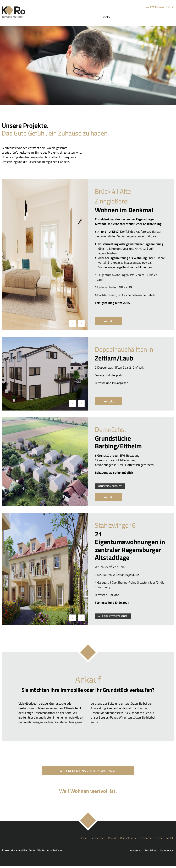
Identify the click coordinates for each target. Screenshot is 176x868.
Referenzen (143, 18)
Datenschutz (167, 852)
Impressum (136, 852)
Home (79, 18)
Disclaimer (151, 852)
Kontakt (168, 18)
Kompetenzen (125, 18)
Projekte (110, 18)
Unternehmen (94, 18)
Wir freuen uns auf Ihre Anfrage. (88, 772)
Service (157, 18)
